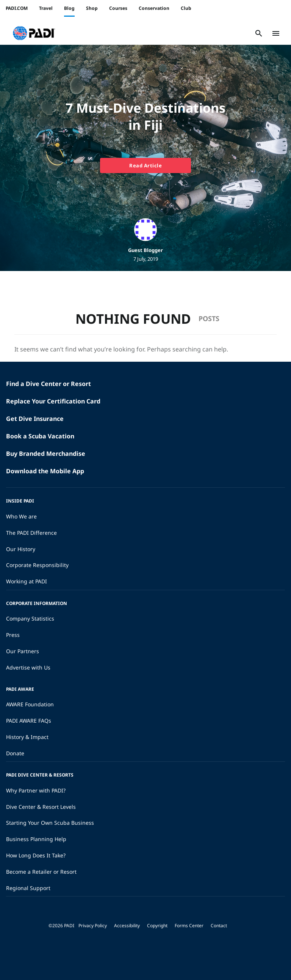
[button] (34, 33)
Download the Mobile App (45, 471)
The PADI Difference (31, 533)
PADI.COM (17, 8)
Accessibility (127, 926)
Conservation (154, 8)
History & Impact (27, 737)
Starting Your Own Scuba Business (50, 823)
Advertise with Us (28, 667)
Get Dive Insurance (35, 419)
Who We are (21, 516)
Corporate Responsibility (37, 565)
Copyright (157, 926)
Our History (21, 549)
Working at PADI (27, 581)
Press (13, 635)
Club (186, 8)
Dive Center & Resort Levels (41, 807)
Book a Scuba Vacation (40, 436)
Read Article (145, 165)
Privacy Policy (93, 926)
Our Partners (23, 651)
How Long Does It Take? (36, 855)
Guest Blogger (145, 250)
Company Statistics (30, 618)
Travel (46, 8)
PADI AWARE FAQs (29, 721)
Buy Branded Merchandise (46, 454)
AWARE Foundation (30, 704)
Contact (219, 926)
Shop (92, 8)
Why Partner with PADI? (36, 790)
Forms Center (189, 926)
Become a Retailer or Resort (41, 872)
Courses (118, 8)
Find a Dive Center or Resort (48, 384)
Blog (69, 8)
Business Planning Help (36, 839)
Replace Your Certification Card (53, 401)
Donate (15, 753)
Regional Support (28, 888)
